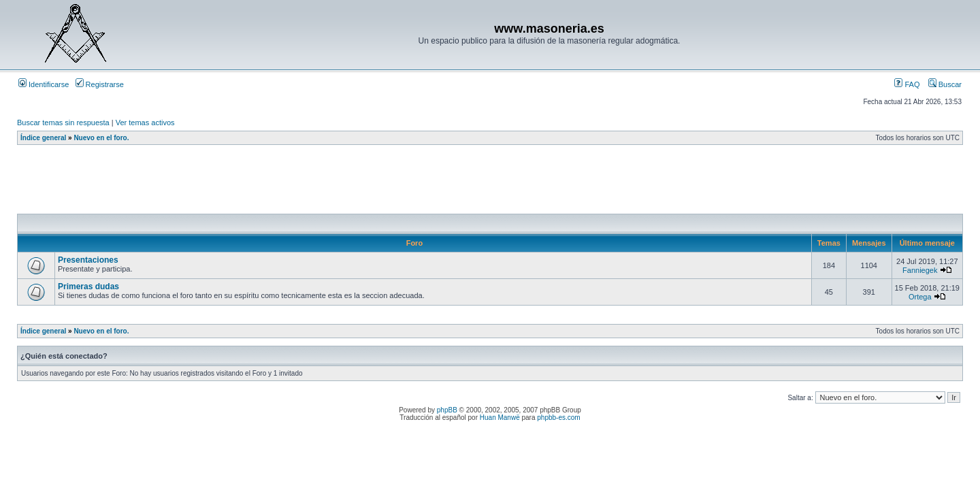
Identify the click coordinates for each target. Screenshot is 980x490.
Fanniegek (920, 270)
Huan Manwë (500, 418)
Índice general (43, 138)
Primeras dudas (88, 287)
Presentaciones (88, 260)
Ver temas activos (145, 122)
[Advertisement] (265, 183)
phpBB (447, 410)
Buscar (945, 84)
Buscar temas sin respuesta (63, 122)
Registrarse (100, 84)
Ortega (920, 297)
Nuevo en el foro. (101, 138)
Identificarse (44, 84)
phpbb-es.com (558, 418)
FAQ (907, 84)
